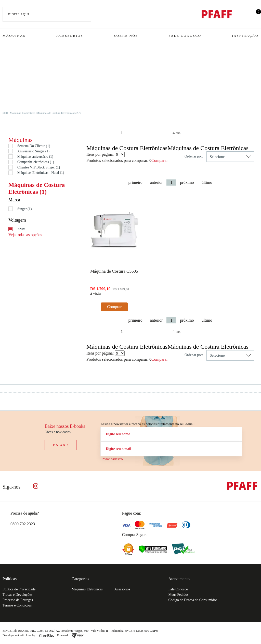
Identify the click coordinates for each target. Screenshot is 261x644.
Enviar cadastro (112, 459)
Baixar (61, 445)
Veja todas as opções (25, 235)
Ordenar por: (194, 156)
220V (78, 113)
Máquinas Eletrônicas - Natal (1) (41, 173)
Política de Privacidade (19, 589)
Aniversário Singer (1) (33, 151)
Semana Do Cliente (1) (34, 146)
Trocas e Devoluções (17, 595)
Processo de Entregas (18, 600)
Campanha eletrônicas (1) (36, 162)
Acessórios (70, 36)
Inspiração (245, 36)
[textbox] (47, 14)
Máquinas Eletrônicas (87, 589)
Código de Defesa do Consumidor (193, 600)
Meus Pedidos (179, 595)
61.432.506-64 (170, 631)
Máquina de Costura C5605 (114, 271)
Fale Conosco (185, 36)
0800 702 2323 (23, 524)
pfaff (5, 113)
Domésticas (29, 113)
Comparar (160, 160)
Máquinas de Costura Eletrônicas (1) (37, 188)
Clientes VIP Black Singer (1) (39, 167)
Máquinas (14, 36)
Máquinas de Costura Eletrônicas (55, 113)
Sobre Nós (126, 36)
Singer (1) (24, 209)
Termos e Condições (17, 605)
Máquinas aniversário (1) (35, 157)
